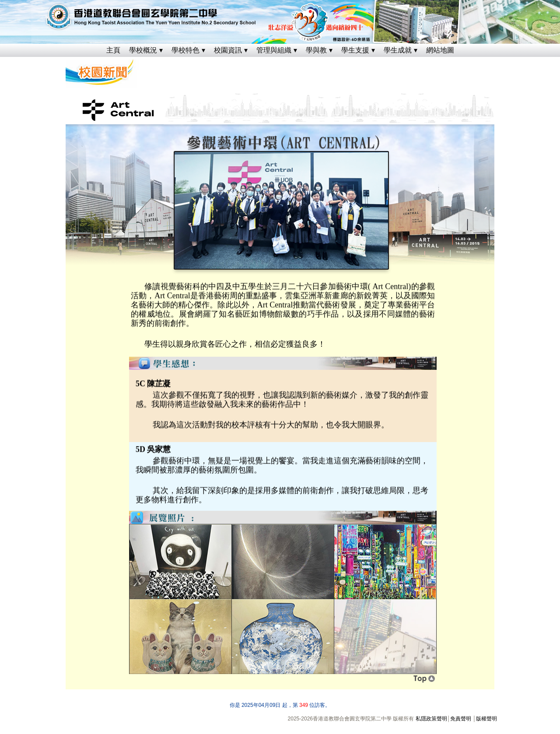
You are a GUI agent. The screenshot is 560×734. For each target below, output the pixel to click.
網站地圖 (440, 50)
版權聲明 (486, 719)
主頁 (113, 50)
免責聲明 (461, 719)
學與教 (316, 50)
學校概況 (143, 50)
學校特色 (185, 50)
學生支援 (355, 50)
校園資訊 (228, 50)
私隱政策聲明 (431, 719)
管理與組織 (274, 50)
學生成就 (398, 50)
